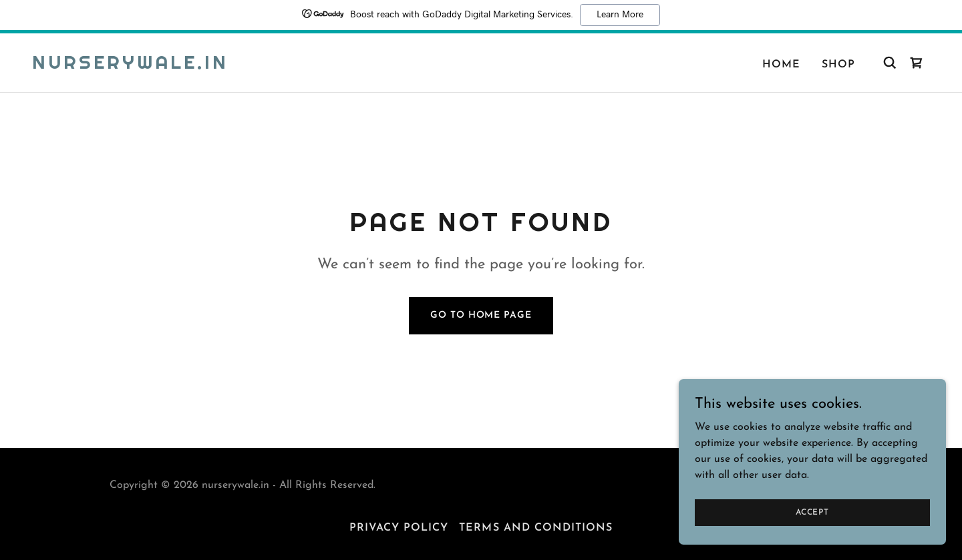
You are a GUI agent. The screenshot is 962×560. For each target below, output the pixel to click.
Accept (812, 512)
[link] (130, 66)
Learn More (620, 15)
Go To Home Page (481, 315)
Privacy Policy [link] (399, 528)
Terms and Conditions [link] (535, 528)
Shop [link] (838, 65)
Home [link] (781, 65)
